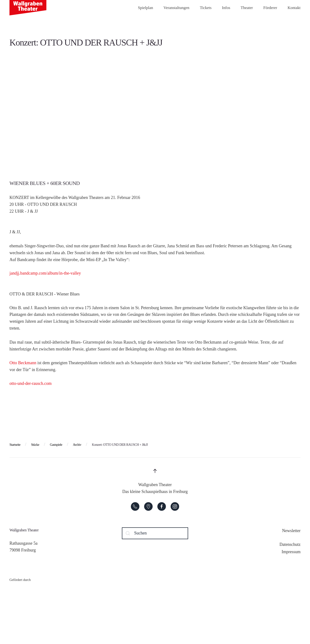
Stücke (35, 445)
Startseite (15, 445)
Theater (247, 8)
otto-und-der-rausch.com (31, 383)
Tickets (206, 8)
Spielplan (146, 8)
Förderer (270, 8)
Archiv (77, 445)
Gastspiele (56, 445)
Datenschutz (290, 544)
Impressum (291, 552)
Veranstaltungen (177, 8)
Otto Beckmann (23, 363)
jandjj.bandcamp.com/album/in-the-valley (45, 273)
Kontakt (294, 8)
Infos (226, 8)
